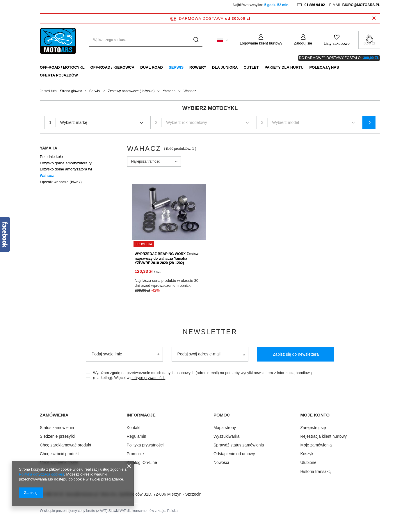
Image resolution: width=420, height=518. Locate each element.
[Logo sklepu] (58, 40)
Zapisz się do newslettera (296, 354)
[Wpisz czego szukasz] (146, 40)
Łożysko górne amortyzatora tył (66, 163)
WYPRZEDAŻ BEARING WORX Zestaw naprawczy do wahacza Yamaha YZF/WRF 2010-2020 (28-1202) (167, 258)
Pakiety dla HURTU (284, 67)
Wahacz (47, 176)
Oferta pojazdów (59, 75)
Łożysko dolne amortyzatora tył (66, 169)
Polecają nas (324, 67)
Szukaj (369, 123)
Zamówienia (54, 415)
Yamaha (169, 91)
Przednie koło (51, 157)
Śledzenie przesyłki (57, 436)
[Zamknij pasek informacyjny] (374, 18)
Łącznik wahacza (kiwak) (61, 182)
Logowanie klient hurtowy (261, 43)
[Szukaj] (196, 40)
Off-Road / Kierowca (113, 67)
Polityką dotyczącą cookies (41, 474)
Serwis (176, 67)
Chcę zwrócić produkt (59, 454)
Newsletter (210, 332)
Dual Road (152, 67)
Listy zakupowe (337, 43)
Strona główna (71, 91)
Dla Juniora (225, 67)
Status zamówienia (57, 428)
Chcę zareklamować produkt (66, 445)
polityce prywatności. (148, 378)
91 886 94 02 (315, 5)
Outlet (251, 67)
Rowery (198, 67)
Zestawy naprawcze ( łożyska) (131, 91)
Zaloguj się (303, 43)
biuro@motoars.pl (361, 5)
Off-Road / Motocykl (62, 67)
